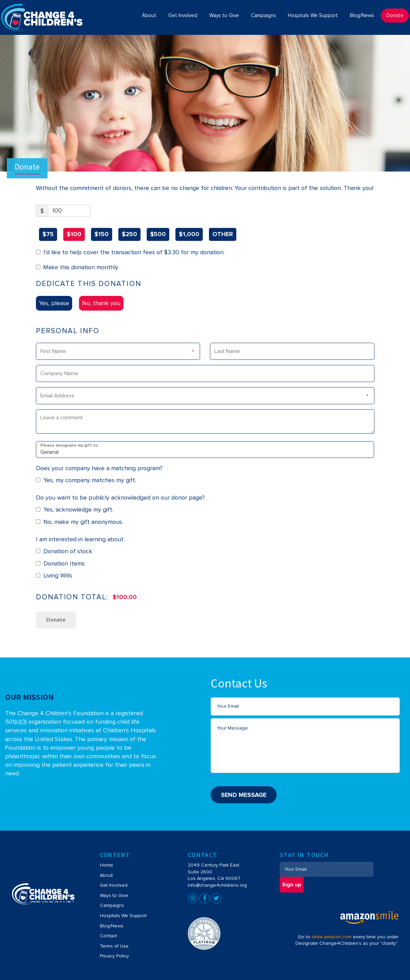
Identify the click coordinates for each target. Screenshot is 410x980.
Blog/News (112, 926)
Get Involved (114, 885)
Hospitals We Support (123, 916)
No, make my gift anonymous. (80, 522)
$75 (48, 234)
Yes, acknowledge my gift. (75, 509)
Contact (108, 936)
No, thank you (101, 303)
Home (107, 865)
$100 (74, 234)
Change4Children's (31, 7)
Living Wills (54, 575)
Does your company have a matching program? (99, 468)
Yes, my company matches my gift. (86, 480)
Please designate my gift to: (70, 445)
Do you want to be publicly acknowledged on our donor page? (120, 498)
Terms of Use (114, 946)
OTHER (223, 234)
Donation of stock (64, 551)
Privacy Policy (114, 956)
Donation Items (61, 563)
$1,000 (189, 234)
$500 (158, 234)
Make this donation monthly (81, 267)
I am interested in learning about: (80, 539)
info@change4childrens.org (217, 885)
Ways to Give (114, 895)
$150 (102, 234)
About (106, 875)
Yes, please (54, 303)
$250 (129, 234)
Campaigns (112, 905)
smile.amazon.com (332, 937)
